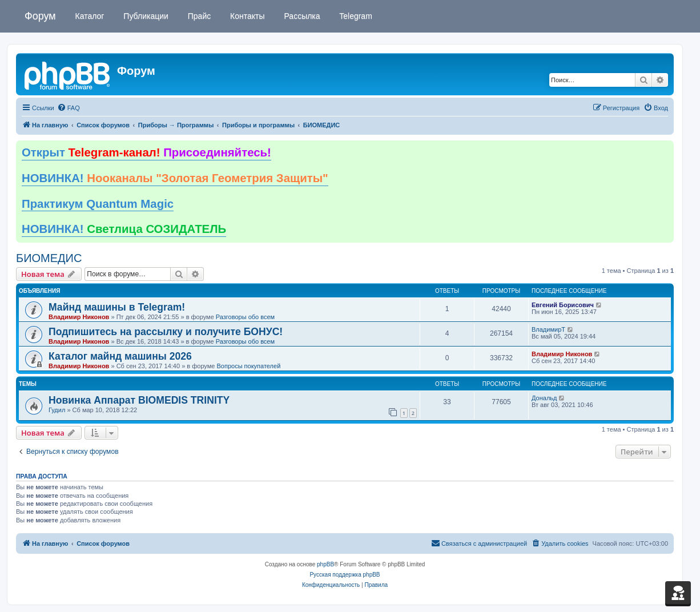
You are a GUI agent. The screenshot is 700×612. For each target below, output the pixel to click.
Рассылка (301, 16)
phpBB (325, 564)
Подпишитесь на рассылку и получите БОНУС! (166, 332)
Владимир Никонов (79, 317)
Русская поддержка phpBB (345, 575)
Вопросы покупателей (248, 366)
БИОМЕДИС (49, 258)
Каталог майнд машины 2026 (120, 356)
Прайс (198, 16)
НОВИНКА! (175, 178)
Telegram (355, 16)
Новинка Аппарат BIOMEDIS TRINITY (139, 400)
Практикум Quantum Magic (98, 204)
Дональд (544, 398)
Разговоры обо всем (245, 317)
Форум (40, 16)
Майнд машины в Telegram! (117, 307)
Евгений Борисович (563, 305)
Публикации (144, 16)
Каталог (89, 16)
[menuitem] (69, 108)
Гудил (57, 410)
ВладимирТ (548, 329)
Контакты (246, 16)
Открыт (146, 152)
